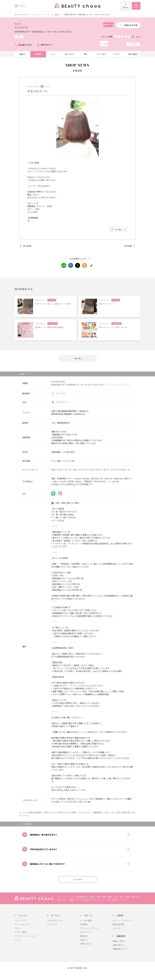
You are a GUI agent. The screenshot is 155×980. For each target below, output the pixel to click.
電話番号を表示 (23, 47)
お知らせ (125, 6)
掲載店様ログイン (120, 955)
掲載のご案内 (118, 947)
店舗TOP (22, 58)
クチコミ (117, 58)
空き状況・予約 (100, 25)
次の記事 (129, 250)
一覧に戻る (77, 363)
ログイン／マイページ (122, 927)
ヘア (52, 14)
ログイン (136, 6)
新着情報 (38, 58)
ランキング (52, 931)
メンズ (17, 946)
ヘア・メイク (40, 14)
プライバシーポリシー (90, 934)
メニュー (54, 58)
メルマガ (116, 934)
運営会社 (84, 942)
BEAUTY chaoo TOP (22, 14)
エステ (17, 934)
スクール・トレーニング (25, 942)
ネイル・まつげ (21, 931)
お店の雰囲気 (133, 58)
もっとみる (77, 885)
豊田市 (62, 14)
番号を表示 (59, 399)
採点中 (138, 41)
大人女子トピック (55, 927)
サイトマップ (86, 938)
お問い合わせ (86, 950)
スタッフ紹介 (101, 58)
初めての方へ (70, 58)
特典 (85, 58)
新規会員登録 (118, 931)
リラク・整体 (20, 938)
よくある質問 (86, 927)
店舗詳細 (64, 47)
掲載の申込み (118, 951)
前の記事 (26, 250)
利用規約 (84, 931)
